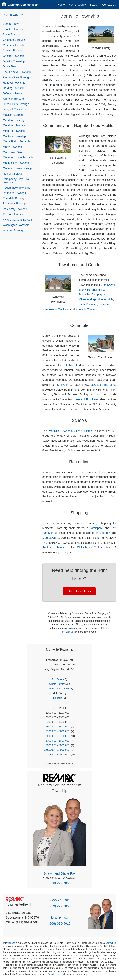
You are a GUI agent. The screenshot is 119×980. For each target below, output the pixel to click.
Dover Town (10, 67)
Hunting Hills (105, 299)
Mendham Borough (15, 120)
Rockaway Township (55, 548)
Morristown (49, 538)
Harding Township (14, 88)
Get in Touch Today (79, 591)
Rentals (58, 698)
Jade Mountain (88, 304)
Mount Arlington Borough (18, 158)
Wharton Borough (14, 230)
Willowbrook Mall (88, 548)
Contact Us (109, 5)
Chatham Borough (14, 40)
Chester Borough (13, 51)
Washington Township (16, 225)
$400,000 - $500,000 (57, 727)
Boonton (105, 533)
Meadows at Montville (56, 309)
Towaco (58, 80)
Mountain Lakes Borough (18, 168)
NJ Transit (70, 365)
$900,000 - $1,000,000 (56, 750)
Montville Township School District (71, 431)
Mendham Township (15, 125)
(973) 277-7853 (59, 883)
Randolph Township (15, 193)
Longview (104, 304)
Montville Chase (85, 309)
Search (94, 5)
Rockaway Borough (15, 204)
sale (53, 974)
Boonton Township (14, 29)
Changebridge (88, 299)
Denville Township (14, 61)
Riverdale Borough (14, 198)
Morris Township (13, 147)
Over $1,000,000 (60, 755)
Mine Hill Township (14, 131)
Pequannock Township (17, 188)
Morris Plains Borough (16, 141)
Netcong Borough (14, 174)
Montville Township (14, 136)
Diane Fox (59, 917)
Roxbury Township (14, 214)
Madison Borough (14, 115)
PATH (65, 385)
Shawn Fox (59, 900)
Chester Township (14, 56)
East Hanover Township (17, 72)
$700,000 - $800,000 (57, 741)
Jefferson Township (15, 93)
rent (62, 974)
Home (61, 5)
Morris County (77, 5)
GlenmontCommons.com (24, 5)
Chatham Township (14, 45)
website (11, 943)
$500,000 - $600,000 (57, 731)
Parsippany (96, 528)
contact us (68, 632)
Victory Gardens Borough (18, 220)
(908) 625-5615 (59, 923)
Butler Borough (12, 34)
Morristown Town (13, 152)
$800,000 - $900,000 (57, 745)
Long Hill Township (14, 109)
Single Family (57, 684)
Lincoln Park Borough (16, 104)
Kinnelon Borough (14, 99)
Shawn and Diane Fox (60, 873)
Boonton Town (12, 24)
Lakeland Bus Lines (103, 385)
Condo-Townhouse (57, 689)
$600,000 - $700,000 (57, 736)
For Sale (57, 679)
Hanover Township (14, 83)
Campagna (98, 295)
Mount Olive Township (16, 163)
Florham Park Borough (17, 77)
